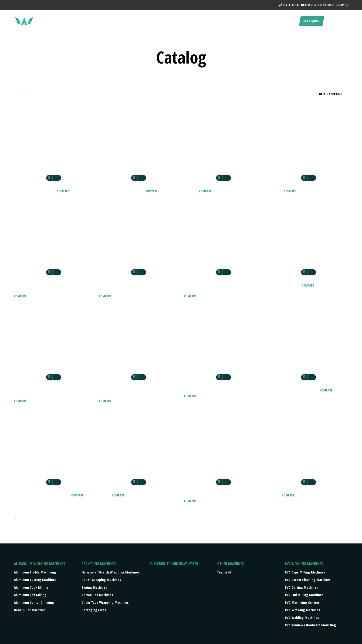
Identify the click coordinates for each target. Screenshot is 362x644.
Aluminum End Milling (30, 595)
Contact (290, 21)
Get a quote (311, 21)
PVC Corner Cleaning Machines (308, 580)
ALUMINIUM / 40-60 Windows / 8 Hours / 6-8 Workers (53, 288)
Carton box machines (97, 595)
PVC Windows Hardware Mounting (310, 625)
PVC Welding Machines (302, 617)
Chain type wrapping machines (105, 602)
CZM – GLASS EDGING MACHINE (42, 495)
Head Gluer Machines (30, 610)
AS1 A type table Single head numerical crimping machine (48, 393)
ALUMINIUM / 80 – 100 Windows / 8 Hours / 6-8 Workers (137, 288)
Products (240, 21)
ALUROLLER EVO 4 (285, 285)
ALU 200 (191, 191)
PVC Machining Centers (302, 602)
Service (202, 21)
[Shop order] (326, 94)
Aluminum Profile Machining (35, 572)
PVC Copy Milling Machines (305, 572)
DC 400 (275, 495)
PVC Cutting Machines (301, 587)
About (185, 21)
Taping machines (94, 587)
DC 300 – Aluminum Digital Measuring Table (222, 495)
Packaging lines (94, 610)
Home (17, 94)
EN (329, 21)
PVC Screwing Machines (303, 610)
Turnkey (220, 21)
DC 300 (105, 495)
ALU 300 (276, 191)
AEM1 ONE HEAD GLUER (35, 191)
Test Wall (224, 572)
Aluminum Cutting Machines (35, 580)
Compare (63, 191)
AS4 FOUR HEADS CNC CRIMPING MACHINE (222, 390)
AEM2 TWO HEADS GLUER (122, 191)
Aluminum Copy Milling (31, 587)
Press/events (267, 21)
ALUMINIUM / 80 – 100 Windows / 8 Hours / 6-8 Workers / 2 (222, 288)
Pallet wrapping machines (101, 580)
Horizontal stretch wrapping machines (111, 572)
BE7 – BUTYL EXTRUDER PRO (294, 390)
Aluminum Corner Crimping (34, 602)
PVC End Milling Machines (304, 595)
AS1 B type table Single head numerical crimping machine (133, 393)
